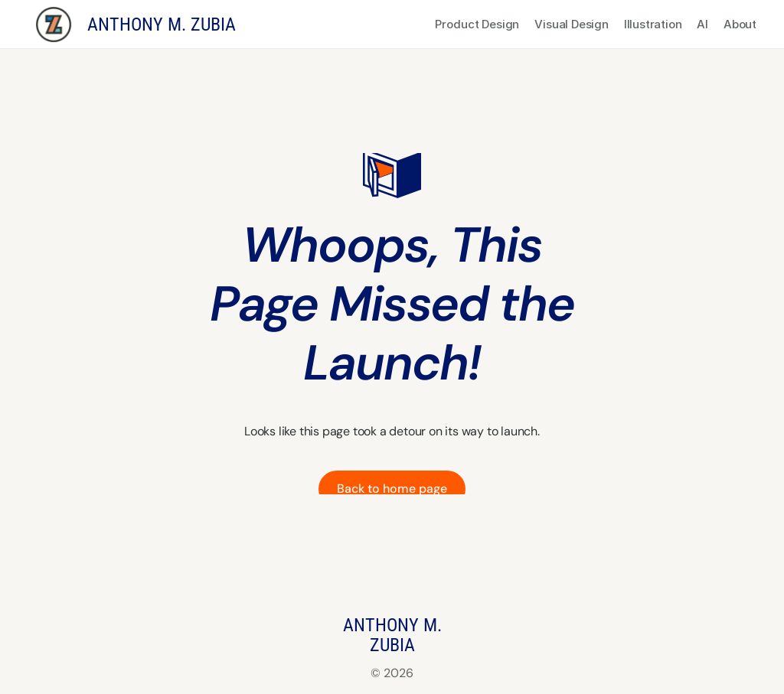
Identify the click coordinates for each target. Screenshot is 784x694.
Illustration (653, 24)
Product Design (478, 24)
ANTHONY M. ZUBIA (162, 24)
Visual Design (571, 24)
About (740, 24)
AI (702, 24)
